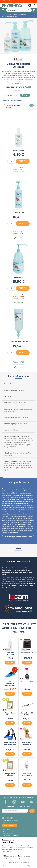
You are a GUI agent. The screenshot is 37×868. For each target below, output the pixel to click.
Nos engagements (8, 834)
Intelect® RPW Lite (27, 653)
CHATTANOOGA (24, 650)
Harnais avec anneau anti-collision (27, 744)
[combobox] (16, 10)
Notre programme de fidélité (11, 835)
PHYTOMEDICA (8, 650)
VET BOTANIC (7, 710)
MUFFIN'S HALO (25, 739)
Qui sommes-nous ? (8, 832)
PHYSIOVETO (7, 679)
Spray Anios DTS (27, 682)
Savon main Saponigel (10, 654)
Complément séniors (10, 774)
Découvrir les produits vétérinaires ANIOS (18, 537)
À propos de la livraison (9, 822)
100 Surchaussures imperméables (10, 684)
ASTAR (23, 710)
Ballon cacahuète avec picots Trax (10, 743)
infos (32, 105)
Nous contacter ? (10, 825)
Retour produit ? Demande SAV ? (12, 820)
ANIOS (18, 59)
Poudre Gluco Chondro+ (10, 714)
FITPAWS (6, 739)
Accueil (4, 14)
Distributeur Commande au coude (27, 775)
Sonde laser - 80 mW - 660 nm (27, 714)
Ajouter (10, 663)
